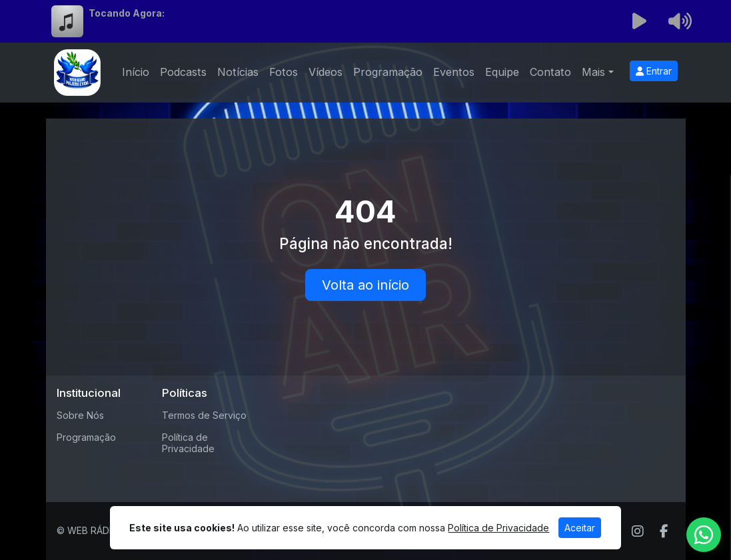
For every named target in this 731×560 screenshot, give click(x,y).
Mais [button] (593, 72)
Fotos (284, 72)
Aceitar (580, 528)
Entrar (654, 71)
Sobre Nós (80, 415)
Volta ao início (366, 285)
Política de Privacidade (188, 443)
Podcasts (183, 72)
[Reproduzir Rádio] (639, 21)
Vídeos (326, 72)
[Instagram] (638, 531)
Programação (388, 72)
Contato (550, 72)
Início (136, 72)
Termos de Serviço (204, 415)
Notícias (238, 72)
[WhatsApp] (704, 535)
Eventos (454, 72)
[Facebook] (664, 531)
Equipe (502, 72)
